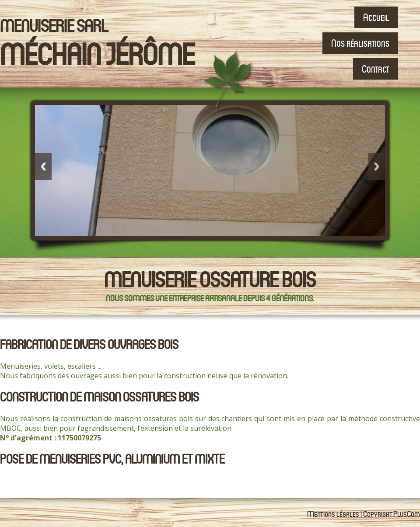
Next (377, 166)
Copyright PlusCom (392, 514)
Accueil (376, 17)
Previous (43, 166)
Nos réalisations (360, 43)
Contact (376, 69)
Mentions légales (333, 514)
